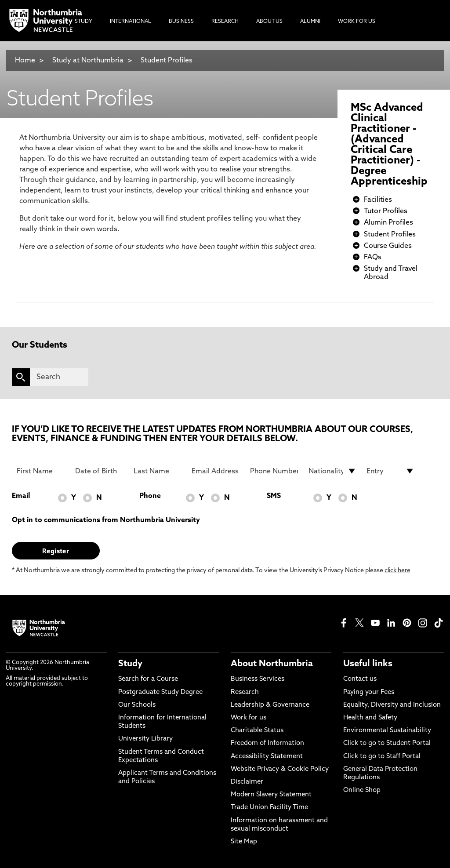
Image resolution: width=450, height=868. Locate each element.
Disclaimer (247, 782)
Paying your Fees (369, 692)
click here (397, 571)
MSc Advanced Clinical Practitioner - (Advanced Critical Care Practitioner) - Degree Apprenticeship (389, 145)
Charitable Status (257, 731)
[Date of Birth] (99, 471)
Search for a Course (148, 679)
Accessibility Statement (267, 757)
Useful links (368, 664)
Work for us (249, 718)
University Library (145, 739)
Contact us (360, 679)
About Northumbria (272, 664)
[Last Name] (158, 471)
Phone (150, 496)
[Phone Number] (274, 471)
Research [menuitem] (225, 22)
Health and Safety (370, 718)
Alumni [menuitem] (310, 22)
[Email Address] (216, 471)
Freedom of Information (267, 743)
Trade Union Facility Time (269, 808)
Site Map (244, 842)
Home (25, 61)
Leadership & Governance (270, 705)
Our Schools (137, 705)
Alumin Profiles (388, 223)
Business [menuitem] (181, 22)
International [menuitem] (131, 22)
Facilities (378, 200)
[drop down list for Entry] (390, 471)
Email (21, 496)
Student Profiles (167, 61)
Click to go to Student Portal (387, 743)
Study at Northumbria (88, 61)
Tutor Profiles (386, 211)
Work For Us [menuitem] (357, 22)
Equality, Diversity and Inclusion (392, 705)
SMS (274, 496)
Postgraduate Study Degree (160, 692)
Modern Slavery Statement (271, 795)
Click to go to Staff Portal (382, 757)
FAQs (373, 258)
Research (245, 692)
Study (130, 664)
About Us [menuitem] (269, 22)
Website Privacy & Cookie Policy (280, 769)
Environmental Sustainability (387, 731)
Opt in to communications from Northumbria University (106, 520)
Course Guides (388, 246)
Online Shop (362, 790)
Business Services (258, 679)
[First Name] (41, 471)
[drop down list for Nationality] (332, 471)
